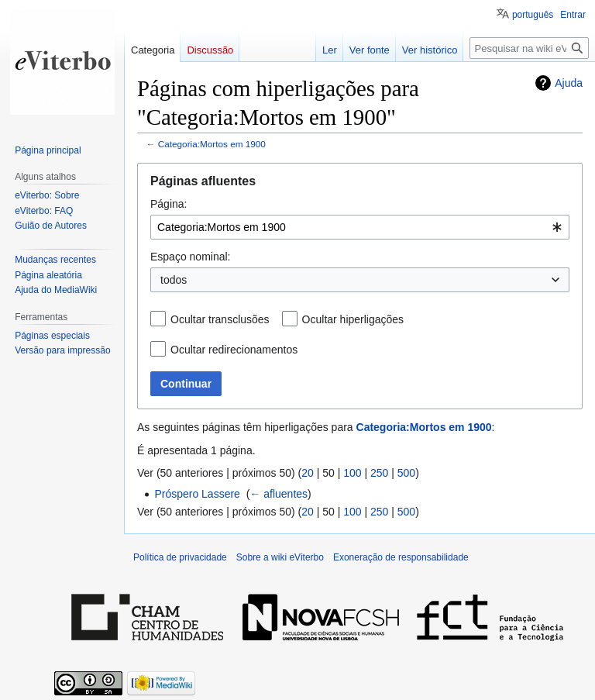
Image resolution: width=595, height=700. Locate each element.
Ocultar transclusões (220, 319)
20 (308, 473)
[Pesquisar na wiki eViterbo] (529, 48)
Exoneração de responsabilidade (401, 557)
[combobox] (360, 227)
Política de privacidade (180, 557)
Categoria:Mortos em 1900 (212, 144)
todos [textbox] (174, 280)
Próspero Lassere (197, 494)
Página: (169, 204)
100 (352, 473)
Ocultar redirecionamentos (234, 350)
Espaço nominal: (191, 257)
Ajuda (569, 83)
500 (406, 473)
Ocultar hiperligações (353, 319)
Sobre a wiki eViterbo (280, 557)
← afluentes (279, 494)
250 (379, 473)
